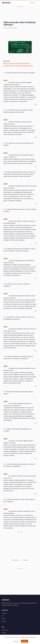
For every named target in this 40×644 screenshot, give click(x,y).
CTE (3, 616)
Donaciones (5, 630)
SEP (16, 28)
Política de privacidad (30, 637)
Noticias (12, 28)
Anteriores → (26, 560)
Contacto (4, 633)
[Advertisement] (20, 12)
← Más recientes (15, 560)
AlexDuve (6, 3)
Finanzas (4, 621)
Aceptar (25, 641)
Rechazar (16, 641)
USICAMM (4, 613)
